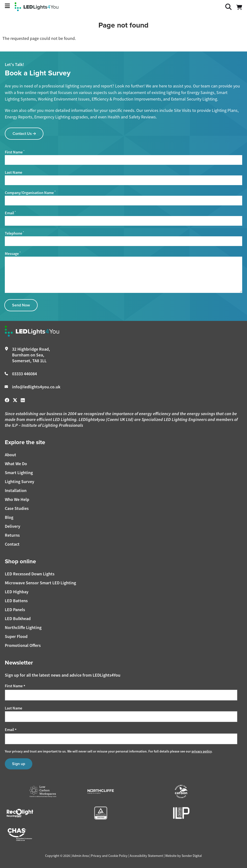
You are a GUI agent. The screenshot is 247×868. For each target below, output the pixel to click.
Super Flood (16, 636)
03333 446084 (24, 374)
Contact (12, 544)
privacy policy (202, 751)
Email (10, 213)
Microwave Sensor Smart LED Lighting (40, 583)
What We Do (16, 464)
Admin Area (80, 856)
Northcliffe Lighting (23, 627)
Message (13, 253)
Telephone (14, 233)
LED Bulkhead (18, 618)
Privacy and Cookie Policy (109, 856)
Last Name (14, 172)
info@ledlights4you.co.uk (36, 387)
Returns (12, 535)
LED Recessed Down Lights (30, 574)
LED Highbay (17, 592)
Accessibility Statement (146, 856)
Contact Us (24, 134)
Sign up (19, 764)
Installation (16, 490)
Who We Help (17, 499)
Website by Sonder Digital (184, 856)
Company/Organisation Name (30, 193)
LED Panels (15, 610)
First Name (15, 152)
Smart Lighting (19, 473)
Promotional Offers (23, 645)
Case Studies (17, 508)
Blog (9, 517)
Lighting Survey (20, 481)
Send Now (21, 305)
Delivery (13, 526)
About (10, 455)
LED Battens (16, 601)
